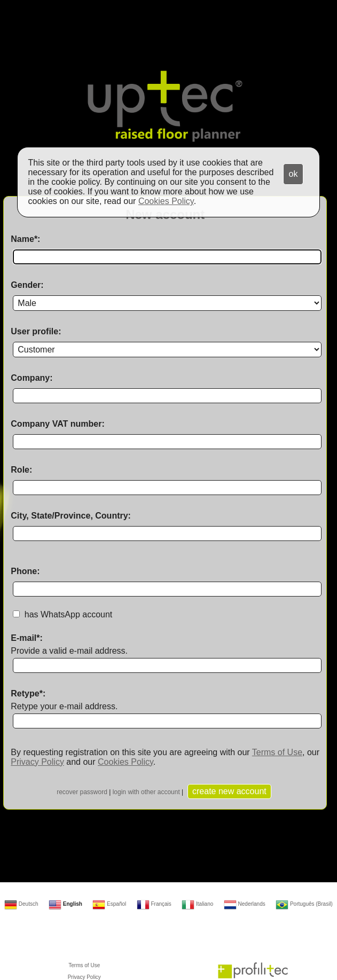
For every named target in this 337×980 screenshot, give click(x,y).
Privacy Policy (37, 762)
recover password (82, 792)
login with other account (146, 792)
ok (293, 174)
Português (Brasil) (304, 904)
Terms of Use (277, 752)
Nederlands (245, 904)
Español (109, 904)
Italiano (197, 904)
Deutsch (21, 904)
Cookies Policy (126, 762)
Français (154, 904)
